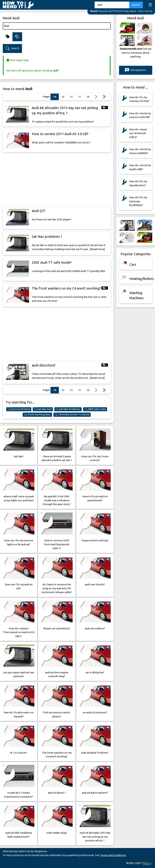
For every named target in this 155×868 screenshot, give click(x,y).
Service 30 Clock (19, 409)
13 (63, 97)
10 (88, 97)
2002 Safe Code (95, 409)
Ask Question (136, 70)
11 (80, 97)
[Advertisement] (57, 179)
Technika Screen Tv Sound (72, 415)
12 (71, 97)
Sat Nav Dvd (43, 409)
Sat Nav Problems (68, 409)
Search (136, 5)
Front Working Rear (37, 415)
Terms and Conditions (113, 855)
